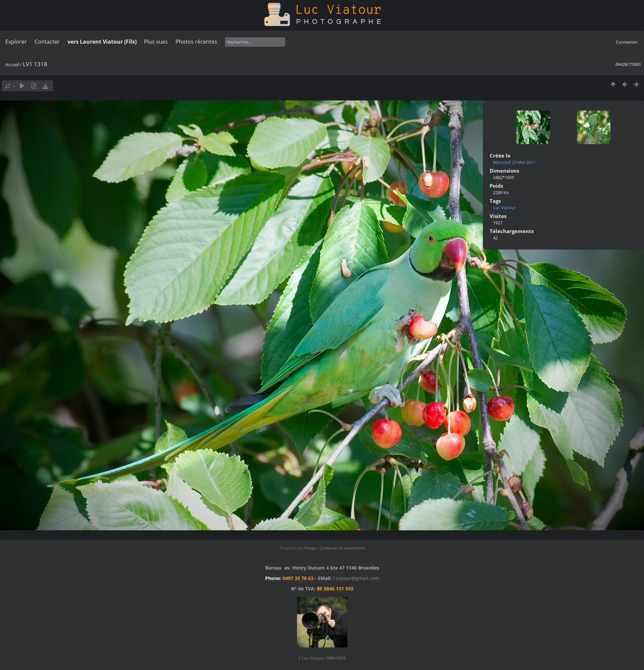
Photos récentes (196, 42)
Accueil (12, 64)
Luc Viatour (504, 208)
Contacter (47, 42)
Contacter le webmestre (342, 548)
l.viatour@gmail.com (356, 578)
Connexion (627, 42)
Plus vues (156, 42)
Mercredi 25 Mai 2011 (514, 162)
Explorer (16, 42)
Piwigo (310, 548)
